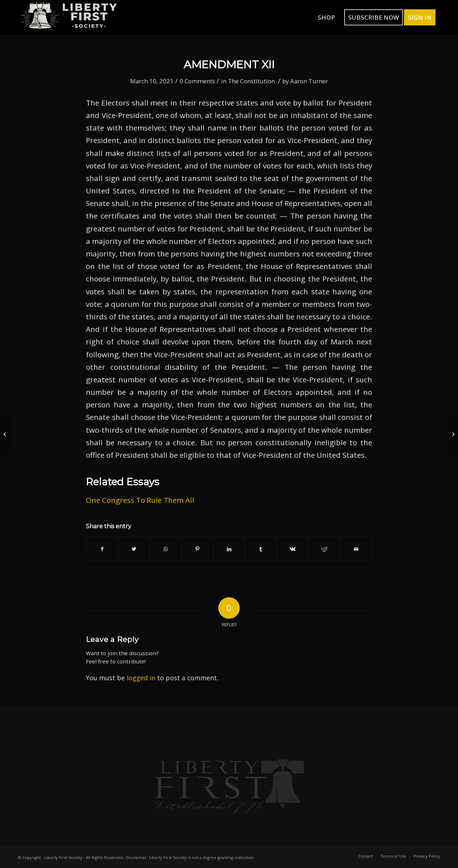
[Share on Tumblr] (261, 549)
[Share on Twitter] (134, 549)
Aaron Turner (309, 81)
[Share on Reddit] (325, 549)
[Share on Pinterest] (198, 549)
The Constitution (251, 81)
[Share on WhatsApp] (166, 549)
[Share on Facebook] (102, 549)
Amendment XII (229, 65)
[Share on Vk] (293, 549)
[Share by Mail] (356, 549)
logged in (141, 678)
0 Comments (197, 81)
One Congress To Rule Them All (140, 500)
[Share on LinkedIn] (229, 549)
